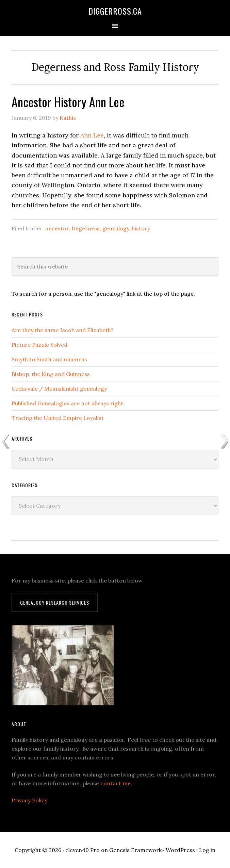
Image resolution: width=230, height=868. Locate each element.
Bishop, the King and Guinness (51, 374)
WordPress (180, 850)
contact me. (116, 783)
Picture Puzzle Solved (39, 345)
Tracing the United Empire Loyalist (58, 418)
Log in (207, 850)
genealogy (116, 228)
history (141, 228)
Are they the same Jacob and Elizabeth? (63, 330)
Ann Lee (92, 135)
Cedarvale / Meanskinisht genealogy (59, 389)
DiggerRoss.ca (115, 11)
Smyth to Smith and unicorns (49, 359)
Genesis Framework (135, 850)
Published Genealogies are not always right (67, 403)
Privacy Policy (29, 800)
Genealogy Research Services (55, 602)
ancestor (57, 228)
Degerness (86, 228)
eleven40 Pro (83, 850)
